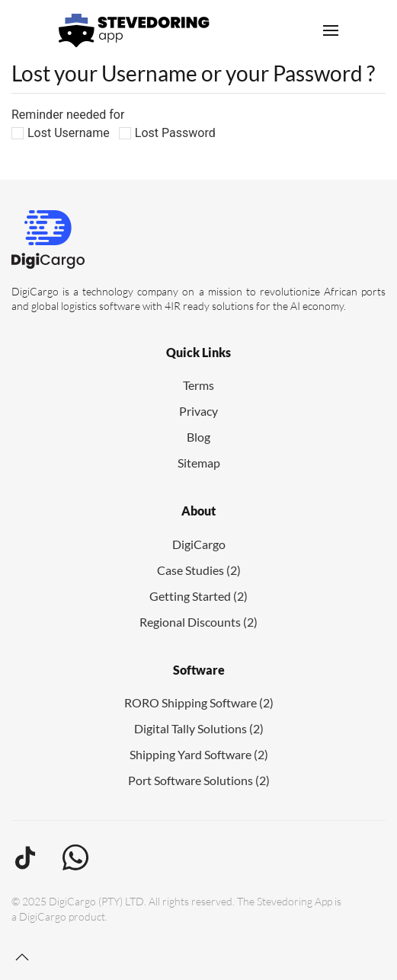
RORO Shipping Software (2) (199, 702)
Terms (199, 385)
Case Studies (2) (199, 570)
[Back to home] (134, 30)
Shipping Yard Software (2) (199, 754)
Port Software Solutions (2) (199, 780)
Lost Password (175, 133)
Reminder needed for (68, 115)
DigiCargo (199, 544)
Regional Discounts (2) (199, 622)
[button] (331, 30)
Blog (199, 437)
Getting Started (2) (199, 596)
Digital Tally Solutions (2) (199, 728)
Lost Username (69, 133)
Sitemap (199, 463)
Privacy (199, 411)
